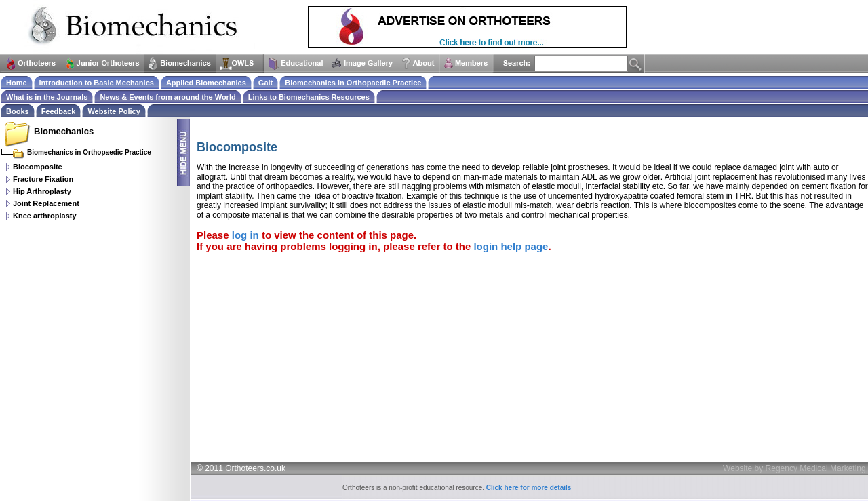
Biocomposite (38, 167)
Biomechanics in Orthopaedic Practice (353, 83)
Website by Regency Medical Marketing (794, 468)
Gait (265, 83)
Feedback (59, 111)
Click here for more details (529, 488)
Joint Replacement (46, 203)
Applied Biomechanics (206, 83)
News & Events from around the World (167, 97)
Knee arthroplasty (45, 216)
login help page (511, 246)
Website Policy (114, 111)
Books (18, 111)
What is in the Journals (47, 97)
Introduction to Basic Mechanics (97, 83)
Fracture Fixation (43, 179)
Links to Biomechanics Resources (309, 97)
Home (17, 83)
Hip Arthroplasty (42, 191)
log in (245, 235)
